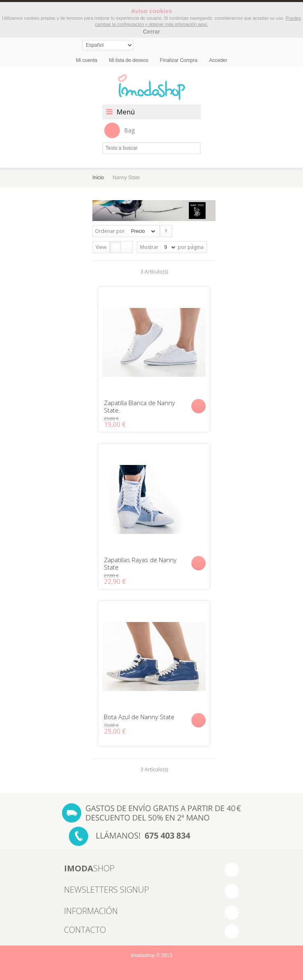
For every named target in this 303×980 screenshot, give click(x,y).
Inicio (98, 178)
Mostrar (149, 247)
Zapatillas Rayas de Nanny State (140, 563)
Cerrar (151, 32)
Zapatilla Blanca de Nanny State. (139, 406)
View (101, 247)
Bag (119, 130)
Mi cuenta (87, 60)
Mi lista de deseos (129, 60)
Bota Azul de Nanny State (139, 717)
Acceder (218, 60)
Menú (126, 112)
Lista (127, 247)
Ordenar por (110, 231)
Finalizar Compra (179, 60)
